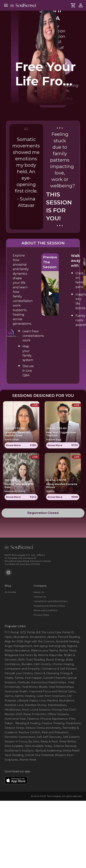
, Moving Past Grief (63, 710)
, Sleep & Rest (49, 741)
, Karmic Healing (24, 696)
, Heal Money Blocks (34, 687)
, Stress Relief (70, 751)
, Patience (32, 719)
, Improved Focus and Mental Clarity (52, 691)
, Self (38, 737)
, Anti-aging (40, 646)
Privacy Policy (41, 615)
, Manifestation (57, 705)
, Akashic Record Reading (63, 637)
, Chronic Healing (62, 664)
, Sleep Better (67, 741)
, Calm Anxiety (42, 664)
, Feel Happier (33, 678)
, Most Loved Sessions (35, 710)
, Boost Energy (55, 660)
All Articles (10, 592)
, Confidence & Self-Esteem (58, 669)
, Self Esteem (71, 737)
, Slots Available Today (38, 746)
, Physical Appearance (53, 719)
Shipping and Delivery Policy (49, 606)
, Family (19, 678)
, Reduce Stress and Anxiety (43, 728)
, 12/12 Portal (27, 632)
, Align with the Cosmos (39, 641)
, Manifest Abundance (60, 701)
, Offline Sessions (57, 714)
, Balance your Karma (44, 651)
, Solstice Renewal (64, 746)
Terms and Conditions (45, 610)
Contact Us (40, 597)
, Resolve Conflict (29, 732)
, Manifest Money (35, 705)
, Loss (41, 701)
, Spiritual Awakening (48, 751)
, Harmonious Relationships (48, 682)
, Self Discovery (52, 737)
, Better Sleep (67, 651)
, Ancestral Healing (67, 641)
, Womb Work (27, 760)
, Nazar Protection (34, 714)
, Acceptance (37, 637)
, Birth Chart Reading (31, 660)
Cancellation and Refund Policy (51, 601)
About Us (39, 592)
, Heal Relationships (60, 687)
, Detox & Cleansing (46, 673)
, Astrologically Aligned (62, 646)
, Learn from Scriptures (50, 696)
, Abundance (20, 637)
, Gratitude (23, 682)
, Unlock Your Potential (39, 755)
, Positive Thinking (52, 723)
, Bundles (26, 664)
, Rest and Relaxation (54, 732)
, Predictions (72, 723)
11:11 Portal (12, 632)
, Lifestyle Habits (27, 701)
